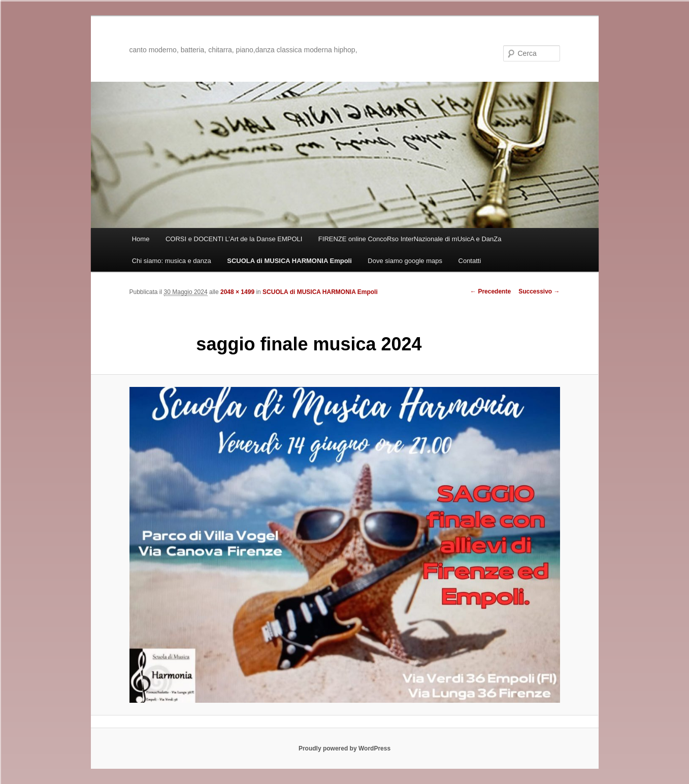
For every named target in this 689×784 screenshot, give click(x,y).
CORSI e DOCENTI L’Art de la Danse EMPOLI (234, 239)
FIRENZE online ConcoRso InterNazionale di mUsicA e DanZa (410, 239)
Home (141, 239)
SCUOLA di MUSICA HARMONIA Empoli (289, 261)
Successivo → (539, 291)
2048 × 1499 (237, 292)
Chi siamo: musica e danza (172, 261)
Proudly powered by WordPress (344, 748)
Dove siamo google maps (405, 261)
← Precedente (490, 291)
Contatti (470, 261)
